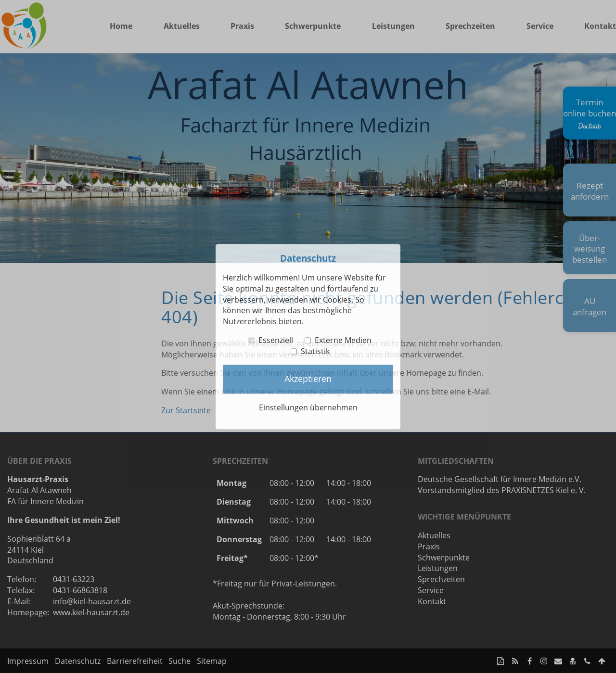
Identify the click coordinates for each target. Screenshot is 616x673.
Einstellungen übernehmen (308, 407)
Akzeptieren (308, 379)
